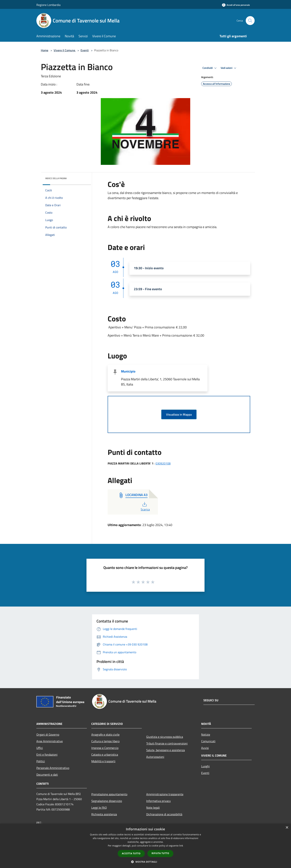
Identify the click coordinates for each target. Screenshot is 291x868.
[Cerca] (250, 21)
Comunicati (208, 741)
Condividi (210, 68)
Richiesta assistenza (104, 814)
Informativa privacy (158, 801)
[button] (145, 862)
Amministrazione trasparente (165, 794)
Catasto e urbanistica (105, 755)
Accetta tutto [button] (131, 853)
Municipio (128, 371)
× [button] (287, 828)
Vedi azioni (229, 68)
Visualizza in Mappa (179, 414)
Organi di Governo (48, 734)
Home (45, 50)
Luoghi (205, 766)
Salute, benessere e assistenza (166, 750)
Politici (41, 761)
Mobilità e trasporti (103, 761)
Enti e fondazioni (47, 755)
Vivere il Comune (65, 50)
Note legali (153, 808)
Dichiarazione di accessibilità (164, 814)
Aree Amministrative (50, 741)
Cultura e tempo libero (105, 741)
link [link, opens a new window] (181, 846)
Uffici (40, 748)
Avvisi (205, 748)
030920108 (163, 463)
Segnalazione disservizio (107, 801)
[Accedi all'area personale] (236, 5)
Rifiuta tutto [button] (160, 853)
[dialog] (145, 846)
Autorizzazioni (155, 757)
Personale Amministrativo (53, 768)
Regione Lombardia (48, 5)
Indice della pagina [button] (56, 178)
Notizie (206, 734)
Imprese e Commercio (105, 748)
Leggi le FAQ (99, 808)
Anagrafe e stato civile (105, 734)
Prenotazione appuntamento (109, 794)
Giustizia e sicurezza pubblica (165, 737)
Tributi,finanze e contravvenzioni (167, 743)
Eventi (85, 50)
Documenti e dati (47, 775)
